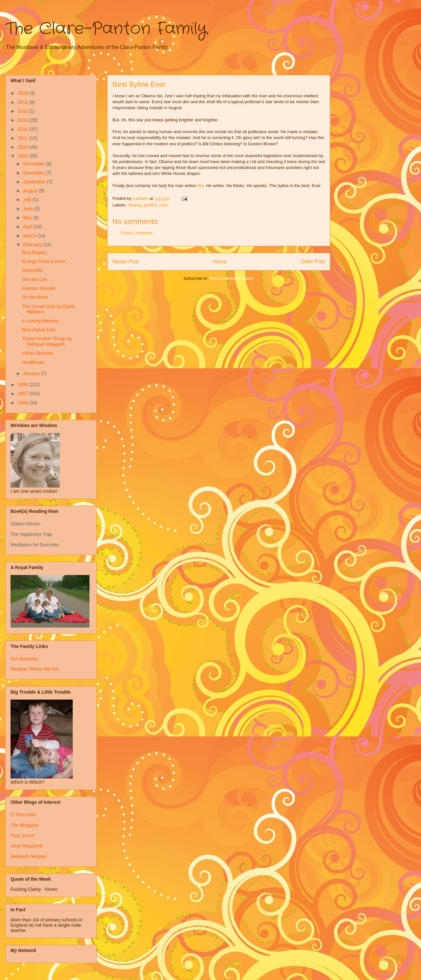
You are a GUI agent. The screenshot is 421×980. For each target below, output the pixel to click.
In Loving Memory (40, 321)
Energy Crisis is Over (44, 261)
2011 (24, 138)
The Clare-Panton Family (106, 29)
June (29, 209)
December (34, 164)
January (32, 373)
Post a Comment (137, 233)
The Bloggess (25, 825)
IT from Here (23, 815)
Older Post (313, 262)
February (33, 245)
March (30, 236)
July (28, 200)
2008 (24, 385)
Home (220, 262)
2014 (24, 111)
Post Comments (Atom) (232, 278)
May (28, 218)
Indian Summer (38, 353)
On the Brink (35, 297)
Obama (135, 205)
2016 (24, 93)
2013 (24, 120)
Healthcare (33, 362)
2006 (24, 403)
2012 (24, 129)
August (31, 191)
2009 (24, 156)
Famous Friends (39, 288)
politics (150, 205)
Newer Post (126, 262)
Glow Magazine (26, 846)
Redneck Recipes (29, 856)
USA (164, 205)
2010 (24, 147)
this (200, 186)
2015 (24, 102)
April (28, 227)
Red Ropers (34, 252)
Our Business (24, 659)
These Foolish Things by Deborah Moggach (47, 341)
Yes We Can (35, 279)
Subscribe (32, 270)
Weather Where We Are (35, 669)
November (34, 173)
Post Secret (22, 836)
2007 (24, 394)
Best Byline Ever (39, 330)
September (35, 182)
